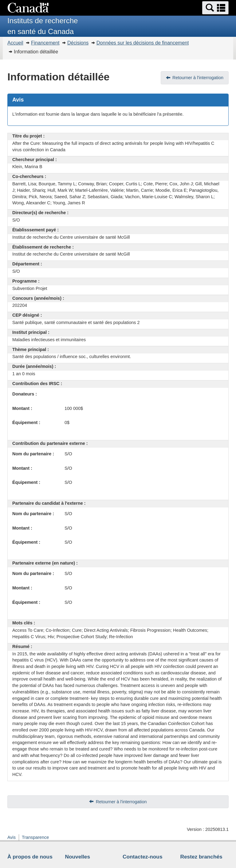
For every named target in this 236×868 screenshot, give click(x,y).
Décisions (78, 43)
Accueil (15, 43)
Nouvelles (78, 857)
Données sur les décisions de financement (143, 43)
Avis (12, 837)
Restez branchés (201, 857)
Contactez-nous (143, 857)
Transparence (35, 837)
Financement (45, 43)
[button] (215, 8)
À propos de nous (30, 857)
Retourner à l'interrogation (198, 78)
